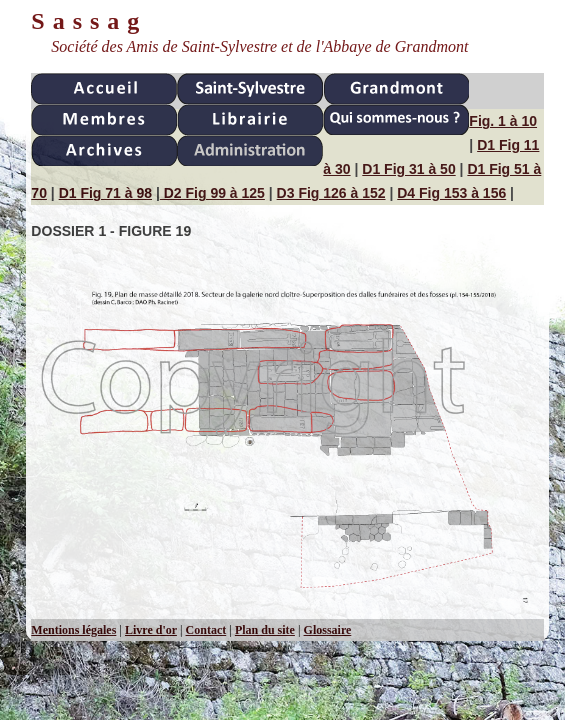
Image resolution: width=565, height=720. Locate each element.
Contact (206, 630)
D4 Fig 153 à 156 (451, 193)
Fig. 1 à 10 (503, 121)
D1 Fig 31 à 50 (408, 169)
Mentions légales (73, 630)
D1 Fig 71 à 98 (105, 193)
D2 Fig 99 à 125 (212, 193)
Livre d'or (151, 630)
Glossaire (328, 630)
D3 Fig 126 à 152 (331, 193)
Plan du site (265, 630)
